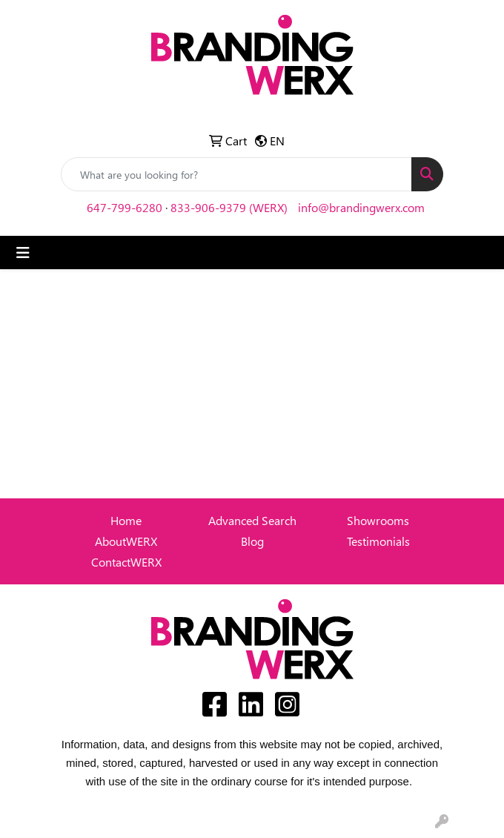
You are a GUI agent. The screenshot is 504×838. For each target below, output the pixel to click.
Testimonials (378, 541)
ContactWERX (126, 562)
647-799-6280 (125, 207)
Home (126, 520)
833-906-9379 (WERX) (229, 207)
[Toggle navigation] (23, 253)
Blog (252, 541)
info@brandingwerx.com (361, 207)
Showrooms (378, 520)
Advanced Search (252, 520)
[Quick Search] (236, 174)
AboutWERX (126, 541)
